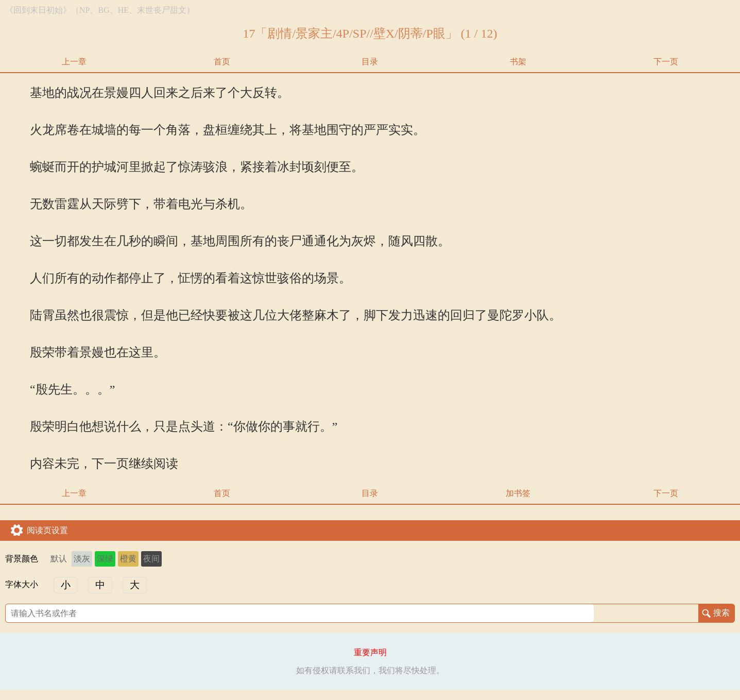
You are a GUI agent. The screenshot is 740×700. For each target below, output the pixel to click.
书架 (518, 62)
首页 (222, 62)
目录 (370, 62)
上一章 (74, 62)
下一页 (666, 62)
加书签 (518, 493)
